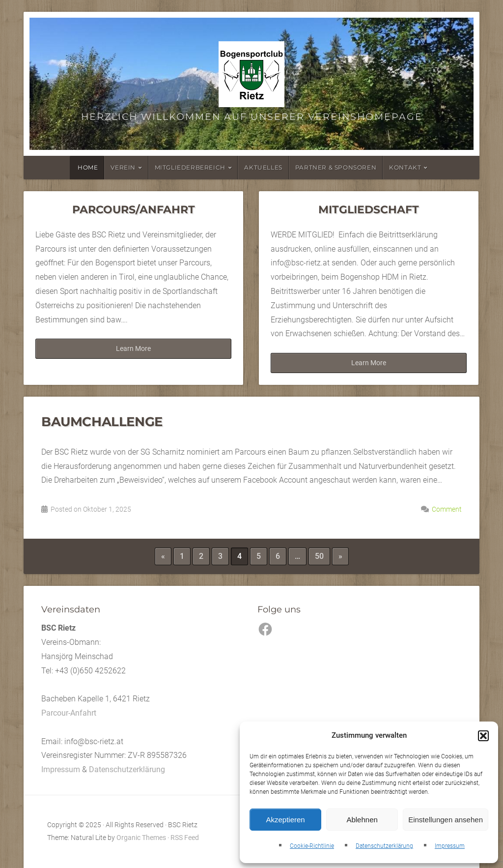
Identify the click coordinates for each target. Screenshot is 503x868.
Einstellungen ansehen (446, 820)
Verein (123, 167)
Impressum (450, 846)
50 (319, 556)
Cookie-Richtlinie (312, 846)
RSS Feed (185, 838)
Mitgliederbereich (190, 167)
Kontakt (405, 167)
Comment (447, 509)
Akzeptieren (285, 820)
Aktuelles (263, 167)
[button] (483, 736)
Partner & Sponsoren (336, 167)
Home (88, 167)
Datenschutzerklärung (384, 846)
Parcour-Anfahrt (69, 713)
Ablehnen (362, 820)
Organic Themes (141, 838)
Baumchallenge (102, 421)
